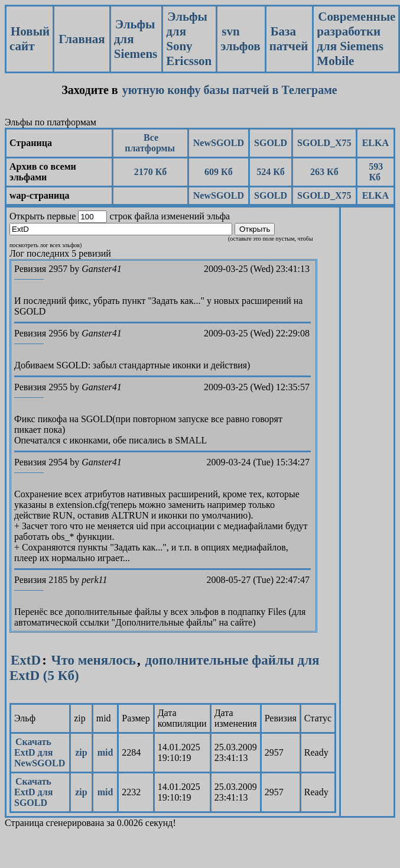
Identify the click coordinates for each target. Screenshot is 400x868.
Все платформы (150, 143)
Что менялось (94, 660)
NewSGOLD (219, 143)
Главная (82, 39)
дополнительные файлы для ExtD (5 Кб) (165, 668)
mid (105, 752)
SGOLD (271, 143)
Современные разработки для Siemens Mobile (356, 39)
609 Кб (219, 172)
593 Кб (376, 172)
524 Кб (271, 172)
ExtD (26, 660)
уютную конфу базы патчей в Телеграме (230, 90)
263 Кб (324, 172)
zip (81, 752)
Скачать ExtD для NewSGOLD (40, 752)
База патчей (289, 39)
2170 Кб (151, 172)
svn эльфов (240, 39)
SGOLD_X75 (324, 143)
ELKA (375, 143)
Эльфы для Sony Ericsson (189, 39)
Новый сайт (30, 39)
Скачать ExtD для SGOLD (33, 792)
